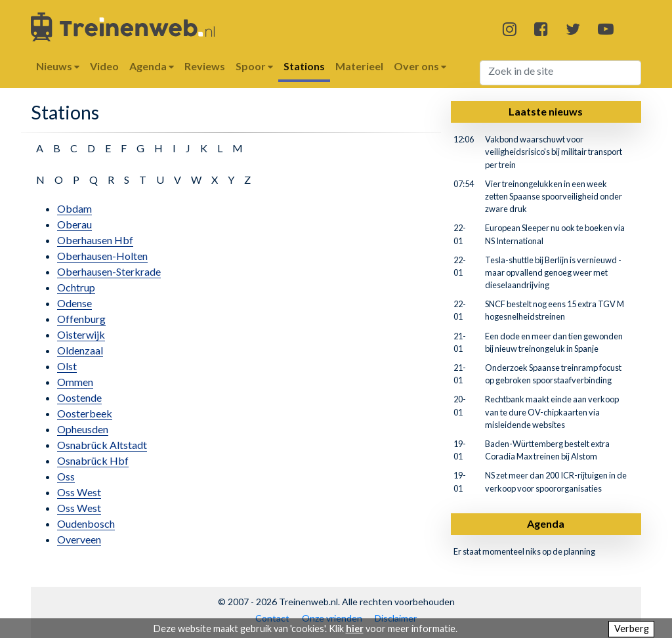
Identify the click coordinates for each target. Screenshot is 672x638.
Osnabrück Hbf (93, 460)
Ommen (75, 382)
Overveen (79, 539)
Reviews (205, 66)
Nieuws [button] (58, 66)
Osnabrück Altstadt (102, 445)
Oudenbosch (86, 523)
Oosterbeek (85, 413)
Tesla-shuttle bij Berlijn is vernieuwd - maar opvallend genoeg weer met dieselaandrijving (553, 272)
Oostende (79, 397)
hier (355, 628)
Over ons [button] (420, 66)
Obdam (74, 208)
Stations (304, 66)
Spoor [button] (254, 66)
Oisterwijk (81, 334)
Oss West (79, 492)
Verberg (632, 628)
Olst (67, 366)
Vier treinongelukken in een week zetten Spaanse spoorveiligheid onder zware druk (554, 196)
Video (104, 66)
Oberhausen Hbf (95, 240)
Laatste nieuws (546, 111)
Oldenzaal (80, 350)
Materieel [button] (359, 66)
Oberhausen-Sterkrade (109, 271)
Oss (66, 476)
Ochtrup (76, 287)
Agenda (546, 523)
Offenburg (81, 319)
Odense (74, 303)
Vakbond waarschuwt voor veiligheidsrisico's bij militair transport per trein (554, 152)
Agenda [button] (152, 66)
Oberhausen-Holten (102, 256)
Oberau (74, 224)
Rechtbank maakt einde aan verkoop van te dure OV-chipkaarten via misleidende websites (552, 412)
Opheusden (83, 429)
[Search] (561, 73)
